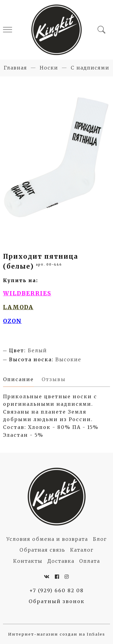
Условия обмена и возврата (47, 539)
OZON (12, 321)
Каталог (82, 550)
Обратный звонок (57, 601)
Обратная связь (42, 550)
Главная (15, 68)
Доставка (61, 561)
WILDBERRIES (27, 293)
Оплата (90, 561)
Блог (100, 539)
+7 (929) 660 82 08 (56, 590)
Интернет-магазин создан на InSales (57, 634)
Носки (49, 68)
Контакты (28, 561)
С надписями (90, 68)
